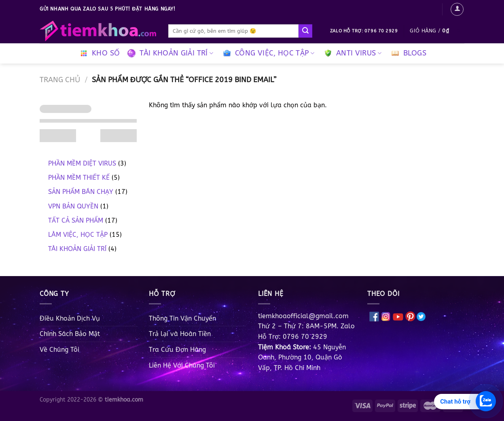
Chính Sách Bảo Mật (70, 334)
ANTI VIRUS (352, 53)
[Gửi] (305, 31)
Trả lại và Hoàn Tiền (180, 334)
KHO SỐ (99, 53)
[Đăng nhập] (457, 9)
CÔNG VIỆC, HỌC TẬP (268, 53)
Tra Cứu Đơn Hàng (177, 350)
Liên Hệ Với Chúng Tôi (182, 365)
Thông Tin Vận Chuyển (182, 318)
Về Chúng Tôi (59, 350)
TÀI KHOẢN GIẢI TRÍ (169, 53)
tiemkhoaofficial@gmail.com (303, 316)
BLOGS (408, 53)
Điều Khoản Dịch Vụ (70, 318)
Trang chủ (60, 80)
